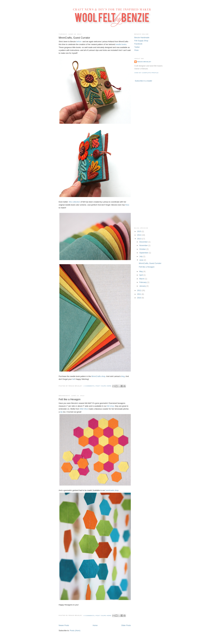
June (142, 260)
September (144, 253)
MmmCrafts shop (98, 376)
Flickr (136, 50)
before (79, 42)
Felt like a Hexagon (70, 399)
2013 (139, 239)
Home (95, 625)
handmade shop (112, 490)
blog (123, 376)
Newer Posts (64, 625)
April (141, 275)
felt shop (111, 406)
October (143, 249)
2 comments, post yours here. (98, 386)
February (143, 282)
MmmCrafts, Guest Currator (74, 38)
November (144, 245)
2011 (139, 294)
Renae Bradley (144, 62)
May (141, 271)
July (141, 256)
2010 (139, 298)
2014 (139, 235)
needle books (121, 44)
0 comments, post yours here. (98, 615)
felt (73, 379)
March (142, 279)
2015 (139, 231)
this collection (75, 202)
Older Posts (126, 625)
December (144, 242)
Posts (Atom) (75, 630)
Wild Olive (84, 409)
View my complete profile (146, 73)
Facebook (138, 44)
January (143, 286)
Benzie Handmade (142, 38)
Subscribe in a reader (144, 81)
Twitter (137, 47)
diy (61, 412)
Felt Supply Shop (141, 41)
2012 (139, 290)
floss (127, 205)
